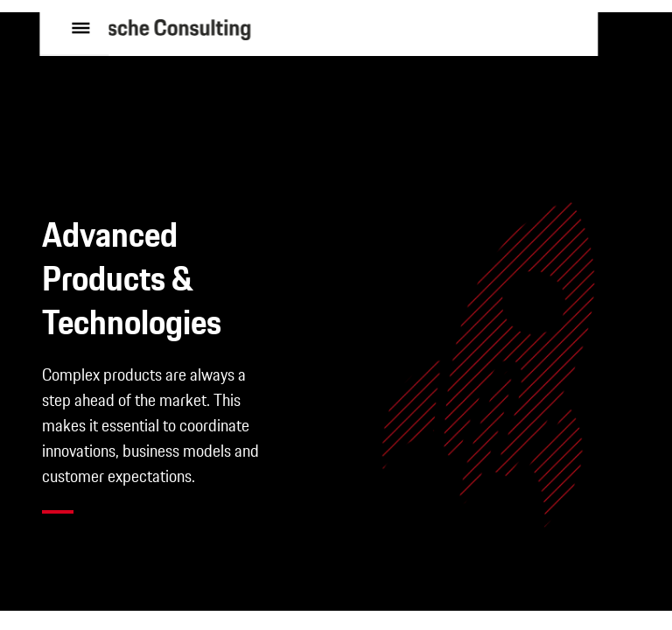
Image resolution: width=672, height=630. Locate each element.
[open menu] (77, 56)
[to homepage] (206, 56)
